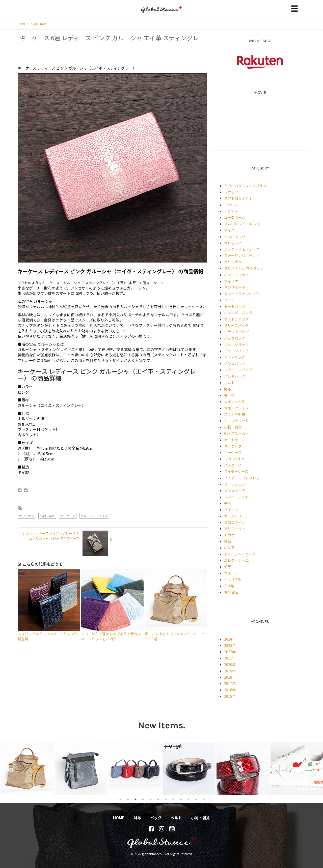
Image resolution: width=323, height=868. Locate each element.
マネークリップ (236, 408)
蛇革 (228, 567)
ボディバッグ (235, 357)
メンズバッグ (235, 363)
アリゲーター (235, 529)
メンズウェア (235, 490)
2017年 (230, 683)
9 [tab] (181, 799)
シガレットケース (238, 459)
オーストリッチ (236, 516)
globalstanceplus (161, 13)
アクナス (231, 211)
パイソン (231, 510)
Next (316, 769)
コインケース (235, 401)
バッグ (229, 300)
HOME (23, 24)
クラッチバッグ (236, 332)
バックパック (235, 338)
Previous (9, 769)
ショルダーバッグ (238, 313)
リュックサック (236, 344)
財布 (228, 389)
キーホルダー (235, 446)
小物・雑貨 (38, 24)
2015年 (230, 696)
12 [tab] (204, 799)
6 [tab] (158, 799)
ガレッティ (233, 243)
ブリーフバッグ (236, 325)
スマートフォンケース (242, 294)
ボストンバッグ (236, 319)
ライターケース (236, 471)
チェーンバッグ (236, 351)
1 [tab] (120, 799)
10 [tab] (189, 799)
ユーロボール (235, 217)
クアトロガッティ (238, 198)
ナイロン (231, 573)
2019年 (230, 671)
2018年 (230, 677)
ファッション (235, 484)
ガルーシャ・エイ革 (94, 516)
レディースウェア (238, 497)
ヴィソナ (231, 281)
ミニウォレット (236, 421)
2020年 (230, 664)
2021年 (230, 658)
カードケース (235, 440)
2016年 (230, 690)
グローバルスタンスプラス (245, 186)
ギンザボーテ (235, 287)
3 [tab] (136, 799)
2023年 (230, 645)
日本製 (229, 586)
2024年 (230, 639)
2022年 (230, 652)
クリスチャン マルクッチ (244, 268)
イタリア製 (233, 580)
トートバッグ (235, 306)
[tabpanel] (27, 769)
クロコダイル (235, 522)
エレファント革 (236, 560)
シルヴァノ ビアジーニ (242, 249)
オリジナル (26, 516)
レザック (231, 192)
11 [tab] (196, 799)
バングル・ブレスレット (244, 478)
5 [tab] (151, 799)
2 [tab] (128, 799)
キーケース (68, 516)
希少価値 (231, 592)
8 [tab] (173, 799)
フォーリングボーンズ (242, 255)
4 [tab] (143, 799)
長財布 (229, 395)
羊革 (228, 541)
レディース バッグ (238, 370)
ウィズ (229, 230)
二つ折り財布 (235, 414)
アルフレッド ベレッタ (242, 224)
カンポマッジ (235, 237)
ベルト (229, 383)
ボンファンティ (236, 275)
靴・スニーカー (236, 433)
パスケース (233, 465)
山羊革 (229, 548)
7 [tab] (166, 799)
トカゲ (229, 535)
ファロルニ (233, 205)
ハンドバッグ (235, 376)
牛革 (228, 503)
